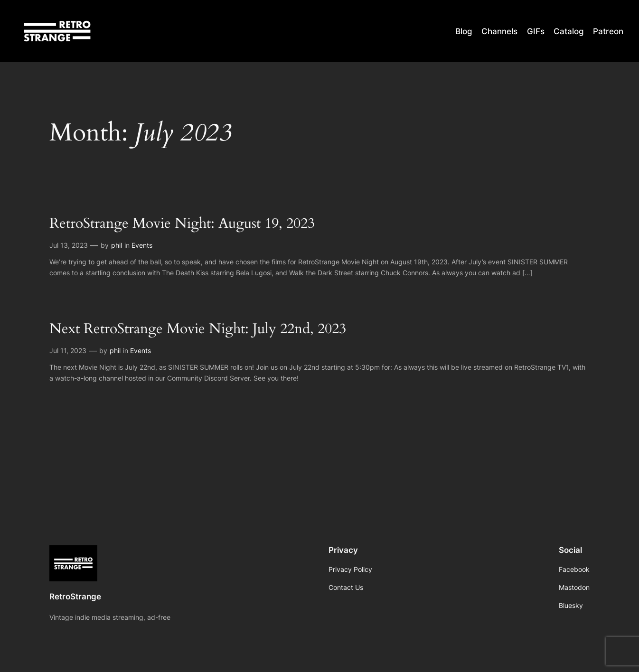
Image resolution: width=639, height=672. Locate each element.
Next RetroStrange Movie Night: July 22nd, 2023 (198, 329)
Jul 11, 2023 (68, 350)
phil (117, 245)
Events (142, 245)
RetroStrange (75, 597)
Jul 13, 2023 (69, 245)
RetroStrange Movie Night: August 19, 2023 (182, 224)
